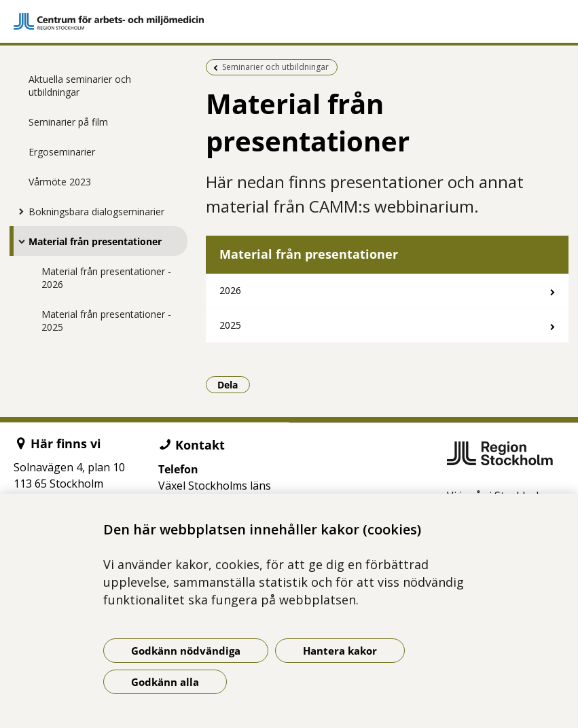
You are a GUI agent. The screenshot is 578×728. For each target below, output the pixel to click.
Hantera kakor (340, 651)
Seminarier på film (68, 122)
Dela (234, 384)
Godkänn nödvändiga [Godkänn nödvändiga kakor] (186, 651)
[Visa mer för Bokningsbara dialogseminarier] (18, 211)
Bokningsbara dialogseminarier (96, 212)
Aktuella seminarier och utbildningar (80, 86)
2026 (230, 290)
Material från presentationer (95, 241)
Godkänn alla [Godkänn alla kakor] (165, 682)
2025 (230, 325)
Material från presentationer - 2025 (106, 321)
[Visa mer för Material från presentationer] (18, 241)
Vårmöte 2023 (60, 182)
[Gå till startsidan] (289, 21)
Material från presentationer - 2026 (106, 278)
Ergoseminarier (62, 152)
